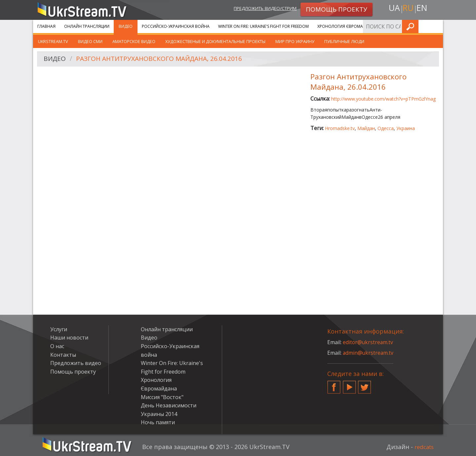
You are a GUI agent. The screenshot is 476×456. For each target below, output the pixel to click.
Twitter (365, 385)
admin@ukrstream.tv (369, 353)
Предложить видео (76, 363)
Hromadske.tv (340, 128)
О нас (57, 346)
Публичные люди (344, 41)
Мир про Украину (295, 41)
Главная (46, 26)
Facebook (334, 385)
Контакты (63, 355)
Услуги (393, 26)
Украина (406, 128)
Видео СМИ (90, 41)
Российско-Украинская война (176, 26)
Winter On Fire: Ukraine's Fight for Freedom (263, 26)
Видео (126, 26)
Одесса (386, 128)
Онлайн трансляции (87, 26)
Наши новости (69, 338)
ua (393, 9)
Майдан (366, 128)
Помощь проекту (73, 372)
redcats (423, 447)
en (423, 9)
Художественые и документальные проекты (215, 41)
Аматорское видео (134, 41)
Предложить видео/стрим (260, 9)
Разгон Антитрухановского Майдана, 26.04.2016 (164, 59)
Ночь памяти (158, 422)
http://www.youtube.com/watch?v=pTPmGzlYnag (383, 99)
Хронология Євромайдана (347, 26)
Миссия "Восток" (162, 397)
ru (408, 9)
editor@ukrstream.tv (368, 342)
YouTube (349, 385)
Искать (436, 26)
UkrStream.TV (53, 41)
